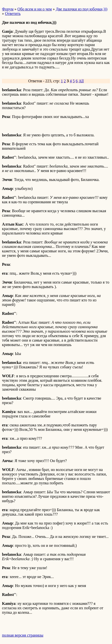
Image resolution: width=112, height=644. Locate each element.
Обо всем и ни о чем (35, 9)
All (81, 81)
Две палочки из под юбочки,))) (82, 9)
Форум (8, 9)
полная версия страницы (23, 635)
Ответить (13, 14)
